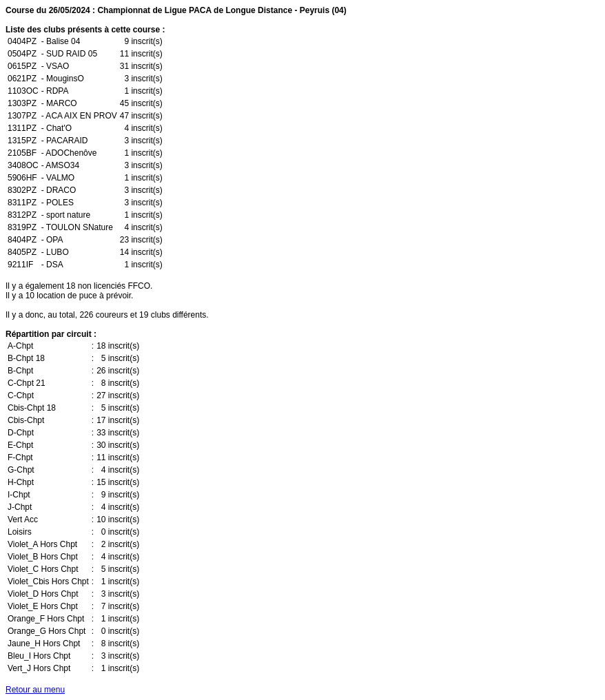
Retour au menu (35, 690)
